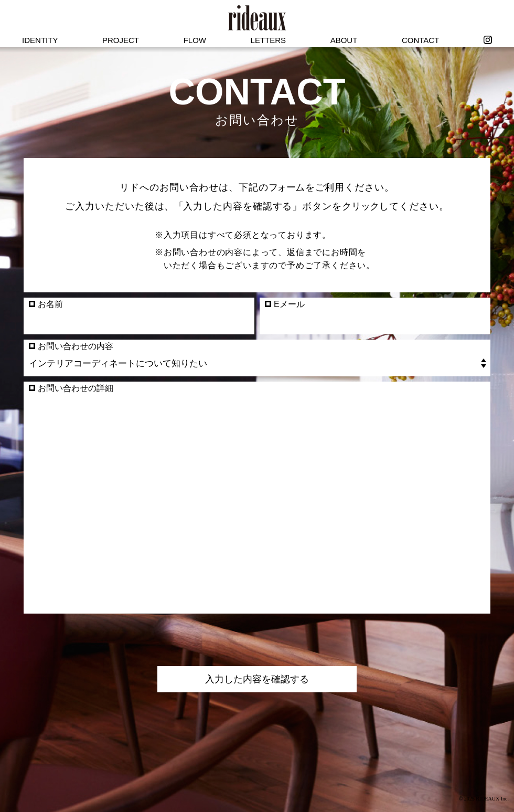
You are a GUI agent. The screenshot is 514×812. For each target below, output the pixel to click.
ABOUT (344, 40)
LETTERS (269, 40)
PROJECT (121, 40)
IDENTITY (40, 40)
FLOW (195, 40)
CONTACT (420, 40)
